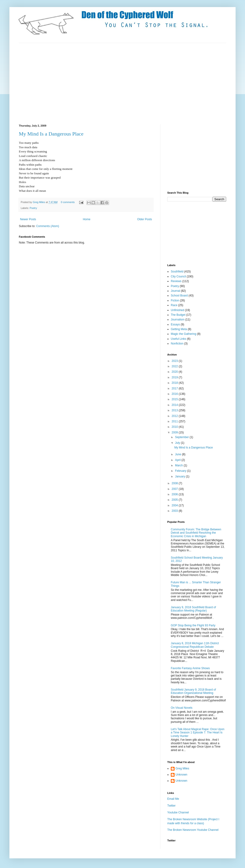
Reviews (176, 281)
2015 (175, 399)
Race (174, 305)
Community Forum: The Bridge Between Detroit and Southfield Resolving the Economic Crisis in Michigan (196, 533)
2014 (175, 405)
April (178, 460)
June (178, 454)
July (178, 443)
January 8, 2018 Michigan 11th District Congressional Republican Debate (195, 645)
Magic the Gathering (184, 334)
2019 (175, 377)
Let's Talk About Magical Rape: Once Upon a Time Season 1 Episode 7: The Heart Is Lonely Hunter (198, 733)
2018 (175, 383)
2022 (175, 366)
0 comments (68, 202)
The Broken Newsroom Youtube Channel (193, 830)
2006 (175, 494)
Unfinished (178, 310)
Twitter (171, 806)
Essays (175, 324)
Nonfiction (177, 344)
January (180, 476)
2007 (175, 489)
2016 (175, 394)
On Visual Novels (182, 708)
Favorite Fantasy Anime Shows (190, 668)
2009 (175, 432)
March (179, 465)
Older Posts (145, 219)
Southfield (177, 272)
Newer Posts (28, 219)
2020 (175, 372)
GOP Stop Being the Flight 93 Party (193, 625)
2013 (175, 410)
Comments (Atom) (47, 226)
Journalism (178, 320)
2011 (175, 421)
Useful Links (178, 339)
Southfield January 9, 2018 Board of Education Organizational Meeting (193, 691)
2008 (175, 483)
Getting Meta (179, 329)
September (182, 437)
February (181, 471)
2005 (175, 500)
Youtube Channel (178, 812)
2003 (175, 511)
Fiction (175, 300)
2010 (175, 427)
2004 (175, 505)
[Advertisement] (69, 83)
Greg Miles (39, 202)
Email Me (173, 799)
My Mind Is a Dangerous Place (194, 448)
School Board (179, 296)
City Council (178, 276)
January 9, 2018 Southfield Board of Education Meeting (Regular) (193, 609)
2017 (175, 388)
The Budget (178, 315)
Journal (175, 291)
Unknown (181, 775)
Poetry (33, 208)
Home (87, 219)
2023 (175, 361)
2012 (175, 416)
